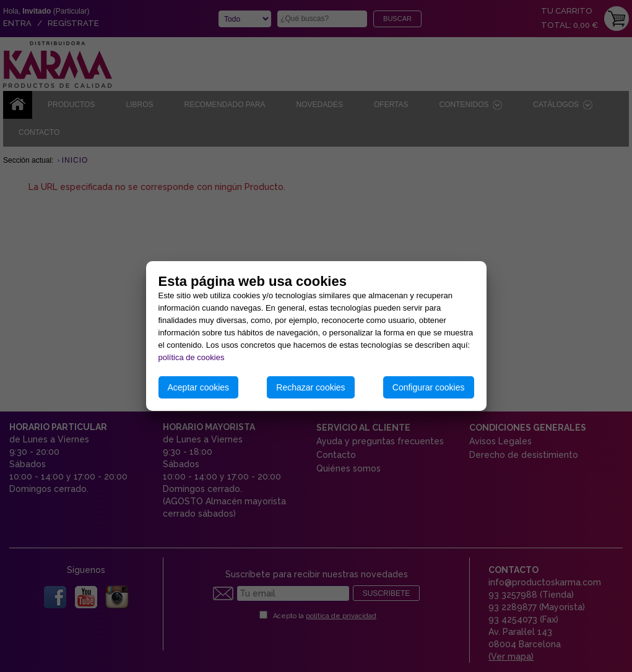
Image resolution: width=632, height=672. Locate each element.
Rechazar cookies (310, 387)
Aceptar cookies (199, 387)
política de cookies (192, 357)
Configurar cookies (429, 387)
